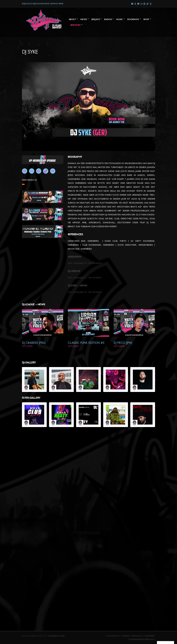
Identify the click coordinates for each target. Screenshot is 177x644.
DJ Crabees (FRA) (34, 343)
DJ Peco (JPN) (123, 343)
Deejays (96, 19)
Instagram (132, 4)
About (72, 19)
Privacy (136, 636)
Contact (115, 636)
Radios (108, 19)
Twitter (151, 4)
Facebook (138, 4)
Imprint (126, 636)
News (84, 19)
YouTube (145, 4)
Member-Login (57, 636)
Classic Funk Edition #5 (86, 343)
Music (120, 19)
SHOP (146, 19)
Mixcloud (141, 4)
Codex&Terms (136, 639)
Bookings (133, 19)
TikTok (148, 4)
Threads (135, 4)
